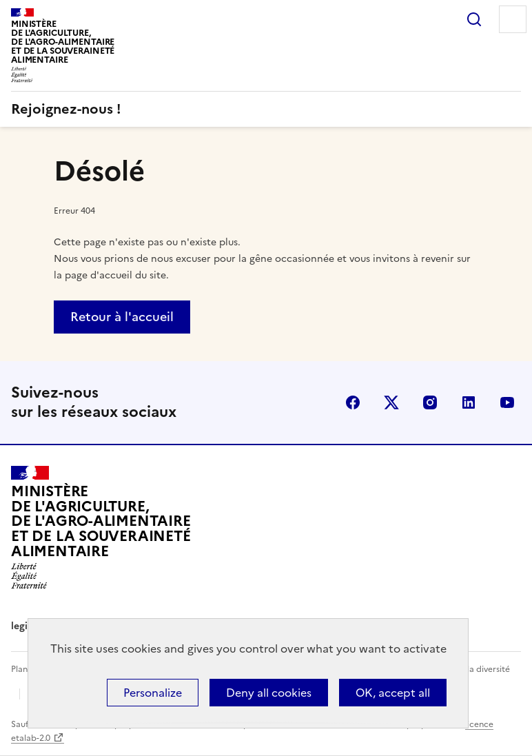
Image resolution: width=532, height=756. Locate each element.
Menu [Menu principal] (513, 19)
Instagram (430, 402)
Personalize (153, 693)
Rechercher (474, 19)
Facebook (353, 402)
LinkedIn (469, 402)
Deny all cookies (269, 693)
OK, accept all (393, 693)
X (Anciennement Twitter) (391, 402)
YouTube (507, 402)
